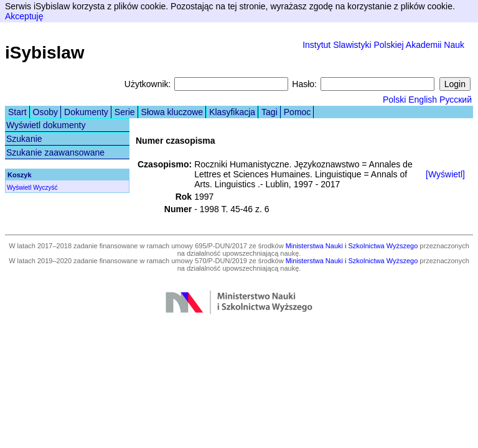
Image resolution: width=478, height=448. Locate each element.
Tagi (269, 112)
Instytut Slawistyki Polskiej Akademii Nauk (383, 45)
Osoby (45, 112)
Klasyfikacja (232, 112)
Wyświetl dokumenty (46, 125)
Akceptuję (24, 16)
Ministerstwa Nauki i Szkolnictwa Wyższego (352, 246)
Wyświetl (19, 188)
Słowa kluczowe (172, 112)
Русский (456, 100)
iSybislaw (45, 53)
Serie (125, 112)
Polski (394, 100)
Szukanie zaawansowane (55, 152)
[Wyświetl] (445, 174)
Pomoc (298, 112)
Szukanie (24, 139)
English (423, 100)
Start (17, 112)
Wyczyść (45, 188)
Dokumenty (86, 112)
